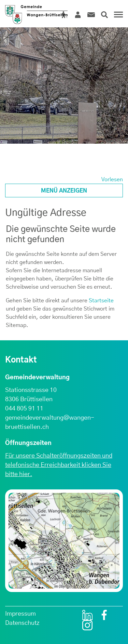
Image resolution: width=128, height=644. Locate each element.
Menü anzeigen (64, 191)
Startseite (101, 301)
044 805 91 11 (24, 409)
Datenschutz (22, 623)
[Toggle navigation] (117, 17)
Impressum (20, 614)
